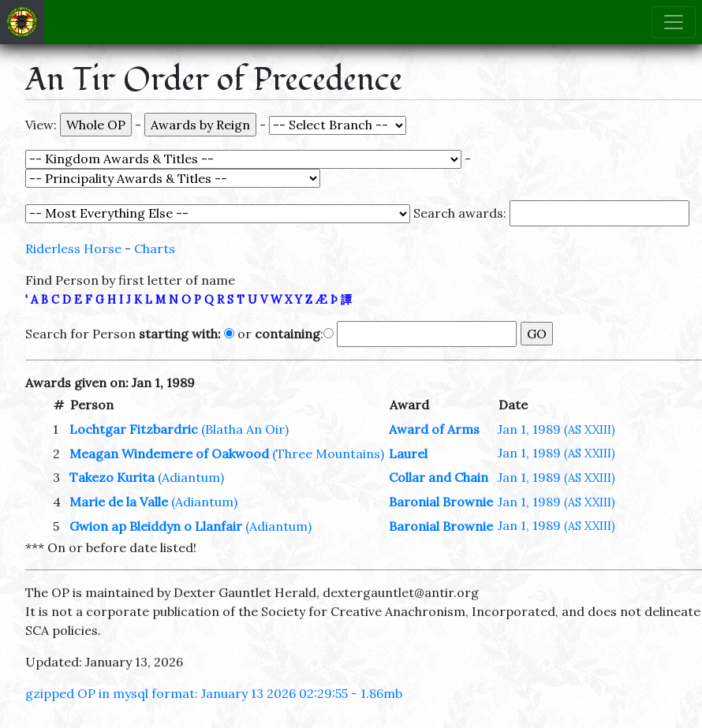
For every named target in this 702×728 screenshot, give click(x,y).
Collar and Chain (439, 477)
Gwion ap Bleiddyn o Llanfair (156, 526)
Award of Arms (434, 429)
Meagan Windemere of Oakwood (169, 454)
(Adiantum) (191, 477)
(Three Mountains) (328, 454)
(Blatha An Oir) (245, 429)
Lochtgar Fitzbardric (134, 429)
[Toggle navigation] (674, 22)
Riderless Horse (73, 248)
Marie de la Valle (119, 502)
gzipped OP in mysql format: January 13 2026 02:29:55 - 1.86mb (214, 693)
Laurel (408, 454)
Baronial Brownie (441, 502)
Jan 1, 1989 (556, 429)
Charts (155, 248)
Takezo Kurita (112, 477)
